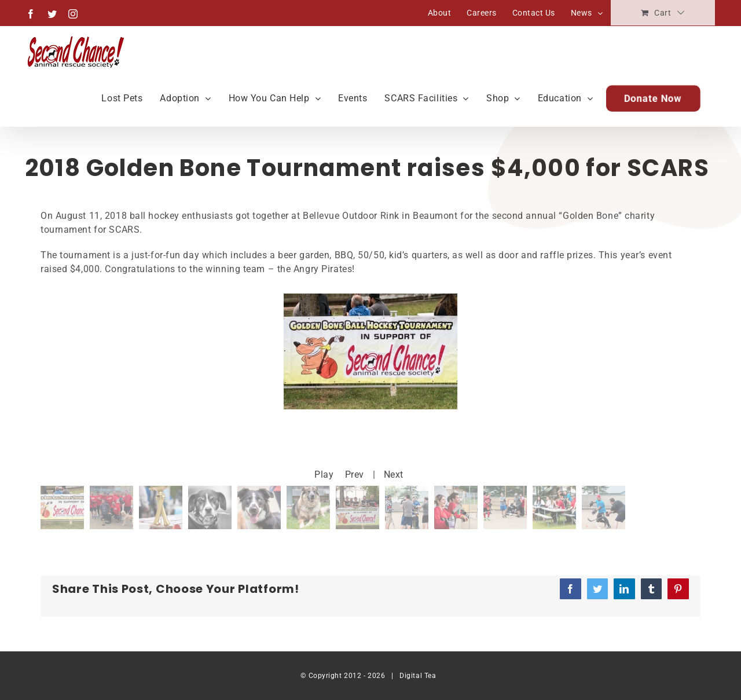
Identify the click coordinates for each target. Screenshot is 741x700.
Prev (355, 474)
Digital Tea (418, 676)
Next (394, 474)
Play (324, 474)
